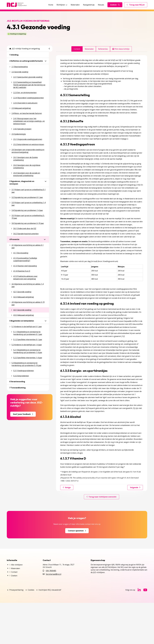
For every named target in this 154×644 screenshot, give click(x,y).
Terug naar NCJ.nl (137, 5)
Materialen (75, 5)
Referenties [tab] (103, 49)
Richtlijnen (62, 5)
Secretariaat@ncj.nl (54, 574)
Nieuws (101, 5)
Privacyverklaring (16, 590)
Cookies (31, 590)
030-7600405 (51, 571)
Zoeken (115, 5)
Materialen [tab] (89, 49)
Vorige (67, 487)
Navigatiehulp (89, 5)
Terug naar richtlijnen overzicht (102, 497)
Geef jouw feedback (23, 414)
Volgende (135, 487)
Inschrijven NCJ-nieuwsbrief (50, 590)
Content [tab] (77, 49)
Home (51, 5)
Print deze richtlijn (121, 49)
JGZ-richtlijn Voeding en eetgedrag (25, 49)
